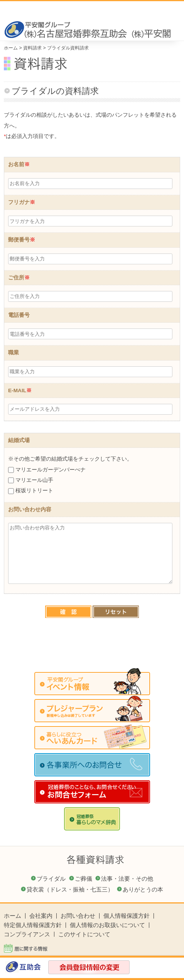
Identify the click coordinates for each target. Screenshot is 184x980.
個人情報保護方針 (127, 916)
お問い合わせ (78, 916)
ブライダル (51, 879)
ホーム (11, 48)
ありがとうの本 (143, 889)
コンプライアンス (27, 934)
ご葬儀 (84, 879)
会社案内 (41, 916)
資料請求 (32, 48)
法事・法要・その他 (127, 879)
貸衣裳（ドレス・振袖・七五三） (70, 889)
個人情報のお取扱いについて (107, 925)
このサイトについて (84, 934)
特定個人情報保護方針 (33, 925)
